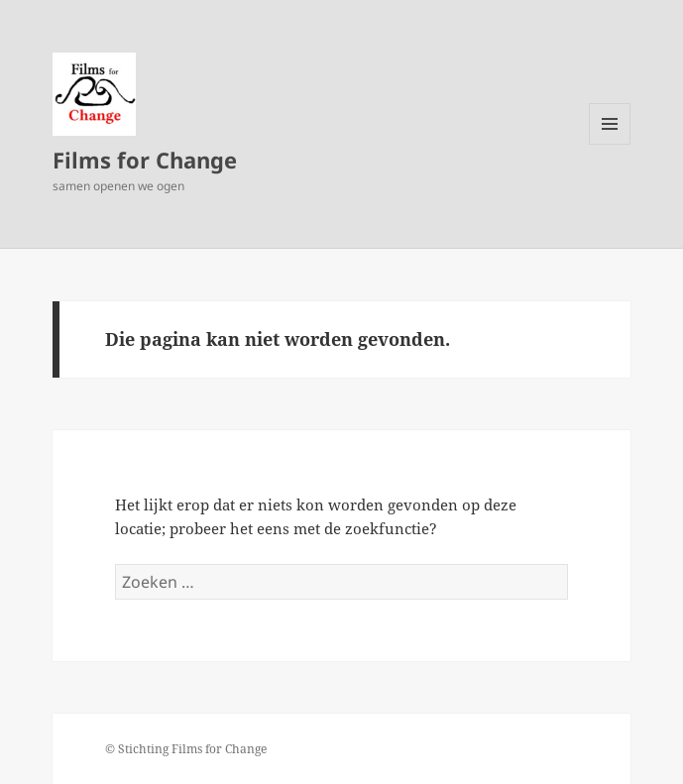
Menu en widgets (610, 144)
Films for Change (145, 160)
